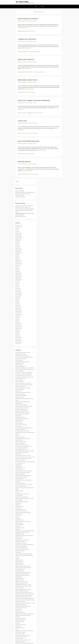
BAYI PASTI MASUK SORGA (21, 405)
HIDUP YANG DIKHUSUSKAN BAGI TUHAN (25, 488)
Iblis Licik (17, 493)
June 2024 (17, 242)
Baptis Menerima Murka (20, 394)
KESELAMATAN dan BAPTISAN (22, 540)
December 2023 (19, 250)
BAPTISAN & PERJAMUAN (21, 396)
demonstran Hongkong (20, 443)
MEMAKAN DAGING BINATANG (22, 574)
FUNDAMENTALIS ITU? (20, 468)
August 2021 (18, 281)
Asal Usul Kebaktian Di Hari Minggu (23, 388)
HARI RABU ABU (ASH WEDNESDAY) (23, 480)
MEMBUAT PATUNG (20, 580)
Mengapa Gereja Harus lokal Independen (24, 596)
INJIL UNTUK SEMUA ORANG (22, 502)
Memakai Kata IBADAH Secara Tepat (23, 573)
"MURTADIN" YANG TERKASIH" (22, 356)
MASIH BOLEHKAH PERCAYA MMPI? (23, 568)
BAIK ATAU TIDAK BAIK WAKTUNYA (23, 393)
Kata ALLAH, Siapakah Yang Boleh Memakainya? (34, 101)
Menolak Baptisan (19, 609)
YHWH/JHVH (36, 72)
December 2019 (19, 310)
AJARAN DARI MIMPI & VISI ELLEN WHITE (24, 368)
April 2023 (17, 259)
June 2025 (17, 230)
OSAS (17, 629)
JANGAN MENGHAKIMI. (20, 509)
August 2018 (18, 330)
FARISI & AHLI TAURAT (20, 460)
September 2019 (19, 315)
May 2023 (17, 258)
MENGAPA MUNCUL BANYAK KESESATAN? (25, 599)
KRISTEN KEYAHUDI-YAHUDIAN (22, 549)
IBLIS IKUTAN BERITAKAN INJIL (29, 141)
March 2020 (18, 305)
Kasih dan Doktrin (19, 523)
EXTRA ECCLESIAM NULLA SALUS (23, 456)
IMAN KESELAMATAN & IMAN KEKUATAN (24, 499)
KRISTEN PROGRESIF (20, 551)
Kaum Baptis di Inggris (20, 528)
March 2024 (18, 247)
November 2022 (19, 261)
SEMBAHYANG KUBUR (20, 197)
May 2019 (17, 321)
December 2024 (19, 236)
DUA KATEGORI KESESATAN (22, 448)
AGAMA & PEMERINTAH (20, 367)
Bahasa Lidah (18, 391)
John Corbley (18, 516)
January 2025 (18, 235)
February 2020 (18, 307)
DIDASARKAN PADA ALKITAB (22, 445)
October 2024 (18, 239)
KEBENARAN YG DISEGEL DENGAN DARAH (25, 531)
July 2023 (17, 255)
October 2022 (18, 262)
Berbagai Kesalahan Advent (21, 410)
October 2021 (18, 278)
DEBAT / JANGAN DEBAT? (21, 442)
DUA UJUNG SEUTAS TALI (21, 450)
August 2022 (18, 265)
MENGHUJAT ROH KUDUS (21, 608)
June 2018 (17, 332)
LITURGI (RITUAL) (19, 560)
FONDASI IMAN (19, 466)
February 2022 (18, 273)
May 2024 (17, 244)
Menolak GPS (18, 611)
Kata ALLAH (25, 113)
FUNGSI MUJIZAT (19, 469)
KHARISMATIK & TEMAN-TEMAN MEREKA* (25, 545)
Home (36, 7)
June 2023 (17, 256)
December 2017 (19, 341)
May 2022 (17, 270)
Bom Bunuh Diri (19, 422)
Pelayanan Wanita (19, 639)
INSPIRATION (18, 503)
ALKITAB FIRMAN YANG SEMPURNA (23, 376)
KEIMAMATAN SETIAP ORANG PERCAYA (24, 536)
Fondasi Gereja (18, 465)
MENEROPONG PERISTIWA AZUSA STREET (25, 594)
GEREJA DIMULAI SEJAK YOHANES (23, 476)
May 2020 (17, 302)
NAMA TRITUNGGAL (20, 196)
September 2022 (19, 264)
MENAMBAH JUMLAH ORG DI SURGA (23, 586)
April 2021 (17, 287)
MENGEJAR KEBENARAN (21, 605)
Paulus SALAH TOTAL (27, 133)
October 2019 (18, 313)
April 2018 (17, 335)
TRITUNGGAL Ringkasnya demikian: (23, 194)
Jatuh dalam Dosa (19, 514)
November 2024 (19, 238)
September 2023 (19, 253)
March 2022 (18, 272)
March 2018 (18, 336)
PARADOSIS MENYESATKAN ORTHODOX (24, 631)
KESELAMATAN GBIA (20, 542)
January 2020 (18, 308)
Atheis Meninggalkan (20, 390)
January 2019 (18, 325)
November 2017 (19, 342)
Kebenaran (18, 529)
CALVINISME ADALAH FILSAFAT (22, 431)
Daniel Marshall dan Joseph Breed (22, 439)
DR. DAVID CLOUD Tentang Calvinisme (23, 446)
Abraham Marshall (19, 360)
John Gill (17, 517)
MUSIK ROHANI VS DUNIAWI (28, 19)
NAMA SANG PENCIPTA (26, 60)
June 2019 (17, 319)
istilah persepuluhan (19, 506)
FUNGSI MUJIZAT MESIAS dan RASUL (24, 471)
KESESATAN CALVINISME (21, 543)
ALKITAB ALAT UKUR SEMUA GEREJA (24, 374)
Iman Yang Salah (19, 500)
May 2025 (17, 232)
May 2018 (17, 333)
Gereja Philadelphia (19, 479)
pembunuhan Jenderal (20, 642)
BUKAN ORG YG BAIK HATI (21, 425)
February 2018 (18, 338)
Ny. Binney (17, 623)
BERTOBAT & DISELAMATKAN (22, 411)
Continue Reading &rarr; (23, 28)
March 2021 (18, 289)
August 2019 (18, 316)
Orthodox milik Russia (20, 628)
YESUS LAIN (22, 121)
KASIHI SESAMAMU (20, 191)
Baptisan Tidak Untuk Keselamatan (22, 402)
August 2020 (18, 298)
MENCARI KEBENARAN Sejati (22, 591)
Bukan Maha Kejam (19, 423)
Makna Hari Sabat (22, 217)
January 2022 (18, 275)
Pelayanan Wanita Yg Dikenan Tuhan (23, 640)
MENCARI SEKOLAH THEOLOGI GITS (23, 592)
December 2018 (19, 327)
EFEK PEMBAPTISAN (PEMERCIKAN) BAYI (25, 451)
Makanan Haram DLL (20, 563)
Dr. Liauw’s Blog (22, 2)
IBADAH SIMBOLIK (19, 491)
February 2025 (18, 233)
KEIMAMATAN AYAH (20, 534)
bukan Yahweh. (25, 93)
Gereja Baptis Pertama (20, 474)
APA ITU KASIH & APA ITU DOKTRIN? (23, 383)
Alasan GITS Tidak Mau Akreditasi (27, 209)
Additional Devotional (20, 363)
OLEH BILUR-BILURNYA (20, 625)
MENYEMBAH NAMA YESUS (28, 80)
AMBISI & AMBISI (19, 380)
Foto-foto (43, 7)
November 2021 (19, 276)
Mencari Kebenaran (19, 588)
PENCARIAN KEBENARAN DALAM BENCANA (25, 192)
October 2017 (18, 344)
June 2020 (17, 301)
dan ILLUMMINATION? (20, 437)
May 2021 (17, 285)
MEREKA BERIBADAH (20, 612)
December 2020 (19, 293)
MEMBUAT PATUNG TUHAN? (22, 582)
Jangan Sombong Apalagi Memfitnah (23, 513)
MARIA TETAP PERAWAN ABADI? (22, 566)
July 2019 (17, 318)
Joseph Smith (18, 519)
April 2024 (17, 245)
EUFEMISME (18, 454)
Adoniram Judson (19, 365)
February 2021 (18, 290)
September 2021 (19, 279)
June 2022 (17, 269)
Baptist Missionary (19, 403)
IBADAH (17, 489)
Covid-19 (17, 436)
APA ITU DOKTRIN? (19, 382)
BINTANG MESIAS (24, 162)
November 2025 (19, 227)
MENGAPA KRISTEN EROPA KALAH (23, 597)
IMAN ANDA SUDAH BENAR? (22, 497)
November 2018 (19, 328)
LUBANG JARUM (19, 562)
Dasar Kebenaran (19, 440)
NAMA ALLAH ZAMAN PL (21, 619)
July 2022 (17, 267)
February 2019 (18, 324)
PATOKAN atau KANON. (20, 632)
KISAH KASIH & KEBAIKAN (21, 546)
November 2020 (19, 295)
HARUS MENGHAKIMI (20, 483)
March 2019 (18, 322)
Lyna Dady (34, 21)
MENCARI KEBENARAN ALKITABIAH (23, 589)
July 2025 (17, 229)
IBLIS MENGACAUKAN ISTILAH (22, 494)
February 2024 (18, 249)
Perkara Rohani (25, 31)
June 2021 (17, 284)
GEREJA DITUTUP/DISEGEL (21, 477)
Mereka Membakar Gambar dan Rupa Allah (24, 614)
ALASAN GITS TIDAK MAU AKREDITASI (24, 373)
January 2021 (18, 292)
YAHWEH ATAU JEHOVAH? (27, 39)
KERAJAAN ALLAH (19, 537)
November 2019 (19, 312)
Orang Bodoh (18, 626)
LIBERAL (17, 559)
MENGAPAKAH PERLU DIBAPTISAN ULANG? (25, 603)
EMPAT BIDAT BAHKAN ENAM (22, 453)
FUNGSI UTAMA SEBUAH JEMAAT (23, 473)
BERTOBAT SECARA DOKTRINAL (22, 413)
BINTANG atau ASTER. (27, 174)
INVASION (17, 505)
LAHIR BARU (18, 552)
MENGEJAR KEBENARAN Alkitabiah (23, 606)
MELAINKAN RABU (19, 571)
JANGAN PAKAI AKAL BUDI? (21, 511)
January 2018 (18, 339)
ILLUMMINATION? (19, 496)
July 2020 (17, 299)
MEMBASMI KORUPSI (20, 579)
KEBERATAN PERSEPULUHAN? (22, 533)
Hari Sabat (17, 482)
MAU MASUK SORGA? (20, 569)
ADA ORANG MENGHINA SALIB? (22, 362)
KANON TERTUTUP (20, 520)
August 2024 (18, 241)
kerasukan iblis (25, 154)
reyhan (17, 206)
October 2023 (18, 252)
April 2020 (17, 304)
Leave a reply (32, 31)
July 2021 (17, 282)
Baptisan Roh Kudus (20, 397)
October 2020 (18, 296)
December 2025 (19, 225)
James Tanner (18, 508)
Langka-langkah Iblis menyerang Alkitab (23, 554)
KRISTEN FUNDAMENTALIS (21, 548)
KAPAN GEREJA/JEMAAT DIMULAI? (23, 522)
